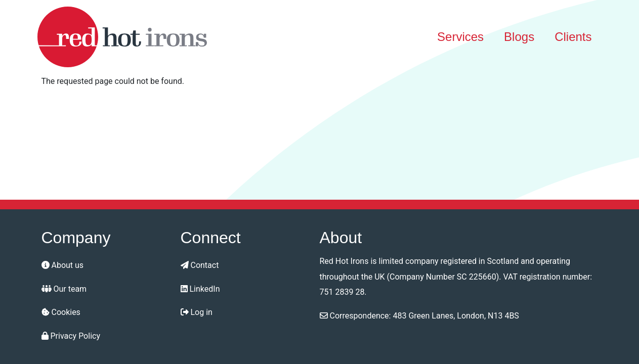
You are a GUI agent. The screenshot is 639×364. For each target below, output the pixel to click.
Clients (573, 37)
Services (460, 37)
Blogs (519, 37)
